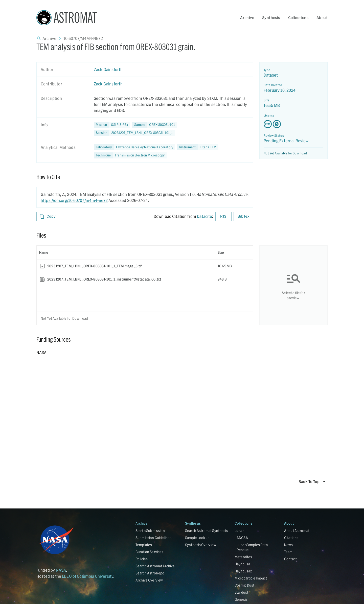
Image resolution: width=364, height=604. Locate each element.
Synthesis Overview (201, 545)
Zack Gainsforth (108, 69)
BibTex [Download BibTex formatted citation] (243, 216)
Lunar (239, 531)
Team (288, 552)
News (289, 545)
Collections (298, 18)
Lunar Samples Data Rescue (252, 547)
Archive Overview (149, 580)
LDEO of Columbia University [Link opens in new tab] (88, 576)
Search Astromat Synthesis (207, 531)
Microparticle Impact (251, 578)
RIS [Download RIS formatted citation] (223, 216)
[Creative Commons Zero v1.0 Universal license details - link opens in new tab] (293, 124)
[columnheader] (126, 252)
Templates (144, 545)
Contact (290, 559)
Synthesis (271, 18)
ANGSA (242, 538)
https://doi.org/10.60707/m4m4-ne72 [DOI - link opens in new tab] (74, 200)
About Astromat (297, 531)
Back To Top (312, 482)
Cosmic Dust (245, 585)
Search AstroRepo (150, 573)
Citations (291, 538)
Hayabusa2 (243, 571)
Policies (142, 559)
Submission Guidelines (153, 538)
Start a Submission (150, 531)
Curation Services (150, 552)
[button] (155, 125)
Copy (48, 216)
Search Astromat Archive (155, 566)
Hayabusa (242, 564)
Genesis (241, 599)
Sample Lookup (197, 538)
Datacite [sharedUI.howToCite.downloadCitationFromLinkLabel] (204, 216)
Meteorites (243, 557)
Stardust (241, 592)
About (322, 18)
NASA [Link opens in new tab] (61, 570)
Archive (247, 18)
